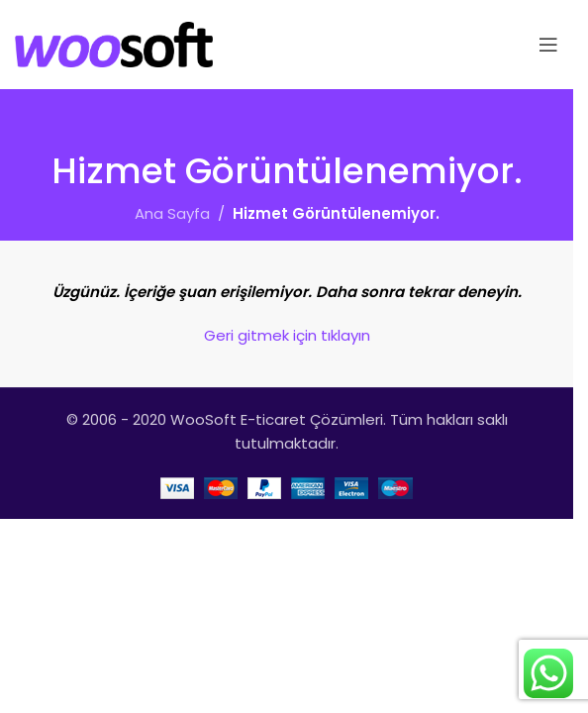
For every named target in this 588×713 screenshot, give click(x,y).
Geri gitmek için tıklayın (287, 335)
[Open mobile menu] (548, 45)
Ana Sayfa (172, 213)
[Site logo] (114, 43)
